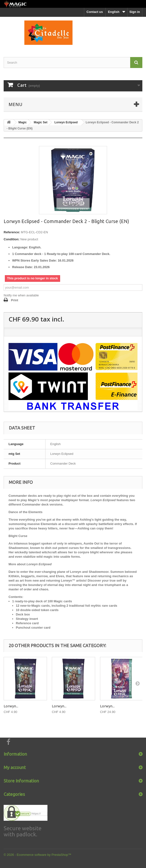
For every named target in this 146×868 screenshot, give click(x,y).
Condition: (12, 239)
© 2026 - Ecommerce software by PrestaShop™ (37, 855)
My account (15, 767)
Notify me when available (21, 295)
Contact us (95, 12)
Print (15, 300)
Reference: (12, 232)
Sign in (135, 12)
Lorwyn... (11, 706)
